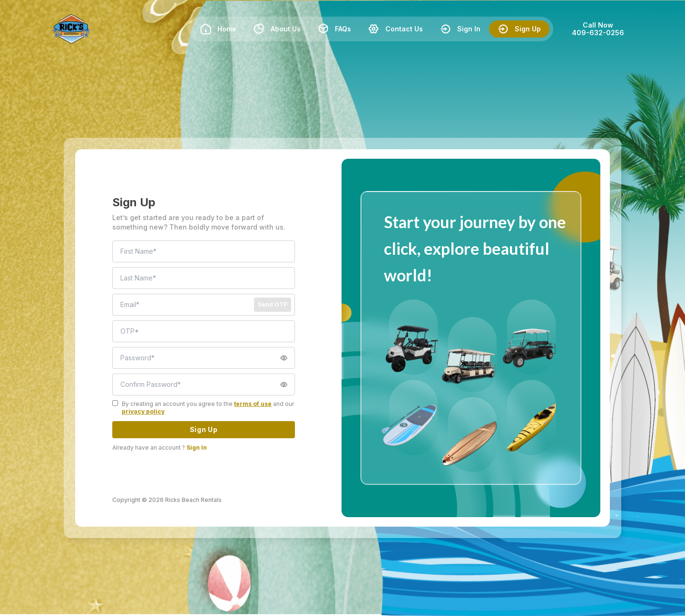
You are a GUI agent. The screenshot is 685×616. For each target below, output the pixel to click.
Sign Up (519, 29)
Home (218, 29)
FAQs (334, 29)
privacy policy (143, 411)
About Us (277, 29)
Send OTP (273, 304)
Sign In (460, 29)
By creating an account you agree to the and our (208, 408)
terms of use (253, 404)
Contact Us (396, 29)
